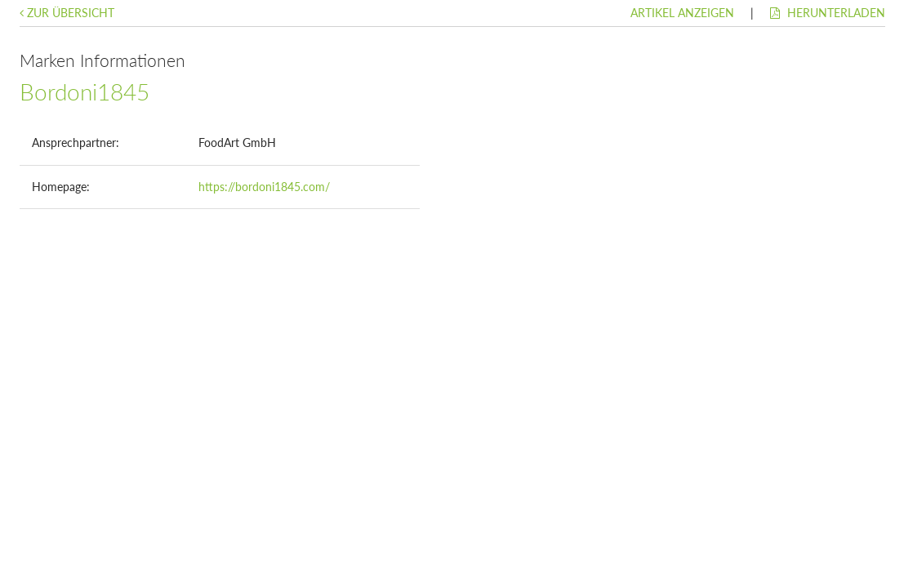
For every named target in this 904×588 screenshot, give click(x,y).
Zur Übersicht (67, 13)
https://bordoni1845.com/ (264, 187)
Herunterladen (828, 13)
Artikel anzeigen (682, 13)
